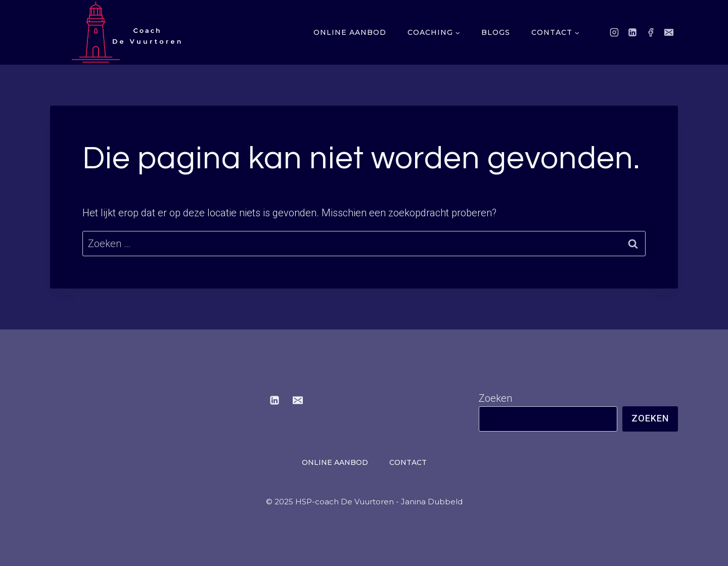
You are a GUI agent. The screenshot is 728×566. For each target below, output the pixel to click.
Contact (408, 462)
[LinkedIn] (632, 32)
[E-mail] (669, 32)
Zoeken (495, 398)
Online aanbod (350, 32)
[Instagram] (614, 32)
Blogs (496, 32)
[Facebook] (651, 32)
